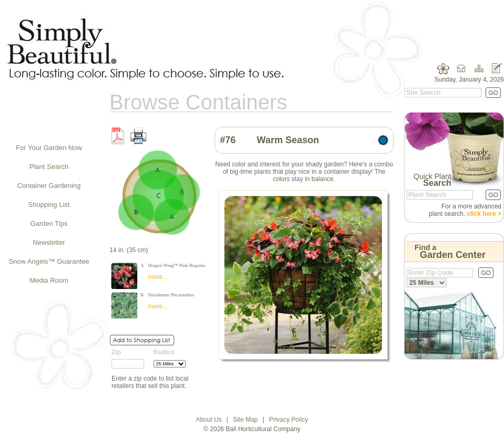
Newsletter (49, 242)
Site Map (245, 420)
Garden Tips (49, 223)
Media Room (49, 280)
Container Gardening (49, 186)
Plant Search (49, 167)
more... (158, 277)
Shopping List (49, 205)
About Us (209, 420)
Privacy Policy (289, 420)
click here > (484, 214)
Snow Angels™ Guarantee (49, 261)
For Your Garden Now (49, 148)
